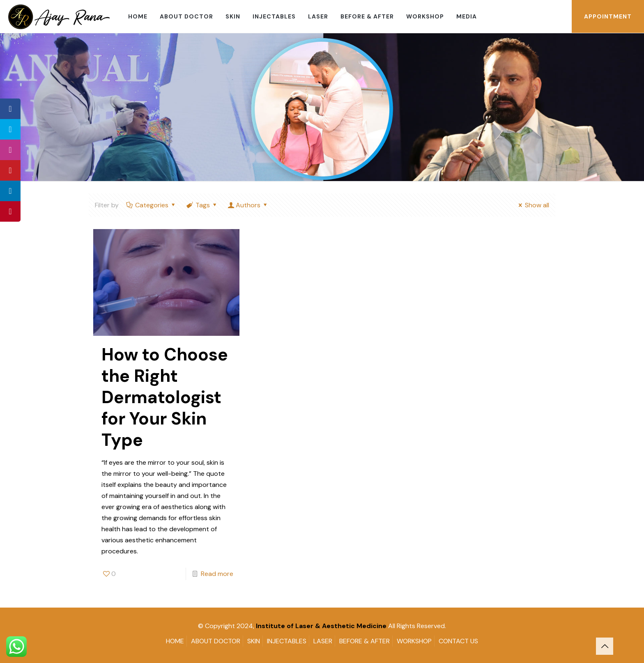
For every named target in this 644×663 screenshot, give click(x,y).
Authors (248, 205)
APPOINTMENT (608, 16)
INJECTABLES (287, 641)
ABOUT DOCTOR (216, 641)
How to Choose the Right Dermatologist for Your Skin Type (165, 397)
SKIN (254, 641)
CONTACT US (458, 641)
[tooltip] (10, 109)
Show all (532, 205)
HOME (175, 641)
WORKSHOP (414, 641)
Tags (202, 205)
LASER (323, 641)
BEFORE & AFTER (365, 641)
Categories (151, 205)
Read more (217, 574)
